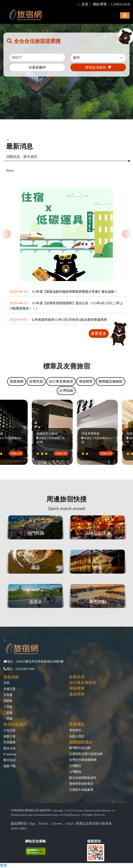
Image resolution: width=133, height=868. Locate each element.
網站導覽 (100, 4)
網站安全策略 (36, 841)
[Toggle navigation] (125, 15)
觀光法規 (10, 748)
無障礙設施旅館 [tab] (110, 381)
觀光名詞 (10, 760)
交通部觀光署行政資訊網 (86, 754)
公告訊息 (10, 730)
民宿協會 (10, 742)
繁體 (3, 866)
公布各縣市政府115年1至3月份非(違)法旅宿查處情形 (69, 320)
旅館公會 (10, 736)
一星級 (8, 718)
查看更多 (99, 334)
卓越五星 (10, 689)
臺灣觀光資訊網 (80, 748)
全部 (6, 683)
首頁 (85, 4)
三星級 (8, 707)
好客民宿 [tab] (36, 381)
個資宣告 (94, 841)
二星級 (8, 713)
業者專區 (75, 730)
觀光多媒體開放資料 (83, 778)
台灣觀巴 (75, 766)
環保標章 (77, 688)
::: (78, 4)
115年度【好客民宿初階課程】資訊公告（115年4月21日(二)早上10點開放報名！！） (66, 306)
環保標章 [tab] (86, 381)
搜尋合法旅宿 (98, 67)
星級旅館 (11, 677)
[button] (127, 234)
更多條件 (37, 68)
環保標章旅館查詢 (81, 784)
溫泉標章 (77, 694)
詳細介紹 (17, 453)
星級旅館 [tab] (17, 381)
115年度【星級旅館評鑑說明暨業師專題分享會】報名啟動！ (75, 292)
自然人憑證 (77, 736)
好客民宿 (77, 677)
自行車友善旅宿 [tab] (61, 381)
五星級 (8, 695)
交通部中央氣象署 (81, 790)
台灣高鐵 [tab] (66, 390)
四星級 (8, 701)
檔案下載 (10, 766)
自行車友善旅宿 (83, 683)
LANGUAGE (121, 4)
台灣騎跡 (75, 772)
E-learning (10, 754)
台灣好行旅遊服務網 (83, 760)
